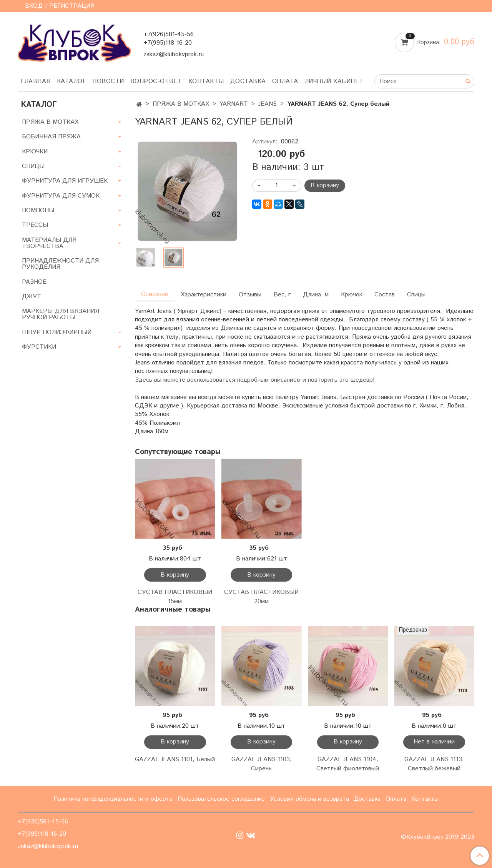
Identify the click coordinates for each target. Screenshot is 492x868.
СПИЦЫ (33, 166)
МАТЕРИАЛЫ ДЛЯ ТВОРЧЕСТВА (49, 243)
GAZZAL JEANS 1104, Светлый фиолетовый (348, 764)
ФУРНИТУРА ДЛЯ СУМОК (61, 196)
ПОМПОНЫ (38, 210)
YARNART (234, 104)
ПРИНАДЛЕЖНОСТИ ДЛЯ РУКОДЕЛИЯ (60, 264)
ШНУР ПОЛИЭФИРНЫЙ (57, 332)
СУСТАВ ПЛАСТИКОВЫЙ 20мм (261, 597)
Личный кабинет (334, 81)
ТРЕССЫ (35, 225)
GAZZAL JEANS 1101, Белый (175, 759)
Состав (385, 295)
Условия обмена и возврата (309, 799)
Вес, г (282, 295)
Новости (108, 81)
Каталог (72, 81)
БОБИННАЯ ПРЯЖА (51, 137)
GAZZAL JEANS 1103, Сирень (262, 764)
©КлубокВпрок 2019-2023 (438, 837)
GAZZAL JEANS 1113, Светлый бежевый (434, 764)
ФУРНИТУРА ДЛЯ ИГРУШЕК (65, 181)
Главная (36, 81)
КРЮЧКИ (35, 152)
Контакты (206, 81)
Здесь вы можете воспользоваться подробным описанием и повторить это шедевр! (255, 380)
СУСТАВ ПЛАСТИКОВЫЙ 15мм (175, 597)
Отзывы (250, 295)
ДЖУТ (32, 297)
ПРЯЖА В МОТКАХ (181, 104)
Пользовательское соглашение (221, 799)
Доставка (248, 81)
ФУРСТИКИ (39, 347)
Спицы (416, 295)
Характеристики (204, 295)
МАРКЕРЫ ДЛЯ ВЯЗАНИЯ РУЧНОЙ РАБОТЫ (61, 314)
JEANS (268, 104)
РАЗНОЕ (34, 282)
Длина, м (316, 295)
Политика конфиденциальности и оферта (113, 799)
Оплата (285, 81)
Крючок (352, 295)
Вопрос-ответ (156, 81)
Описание (155, 294)
